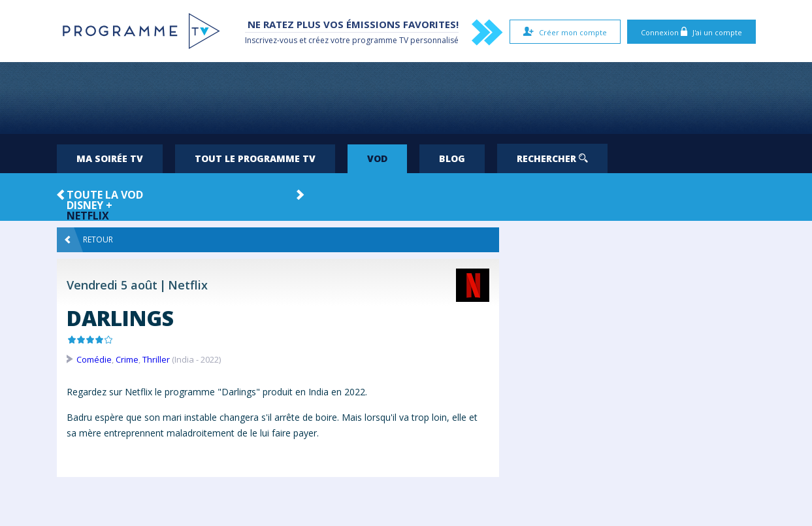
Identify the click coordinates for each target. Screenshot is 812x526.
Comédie (94, 359)
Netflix (88, 216)
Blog (452, 158)
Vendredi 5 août (112, 285)
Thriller (156, 359)
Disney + (89, 205)
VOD (377, 158)
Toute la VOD (105, 195)
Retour (89, 240)
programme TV (380, 40)
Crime (127, 359)
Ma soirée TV (110, 158)
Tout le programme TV (255, 158)
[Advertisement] (406, 98)
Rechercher (552, 158)
